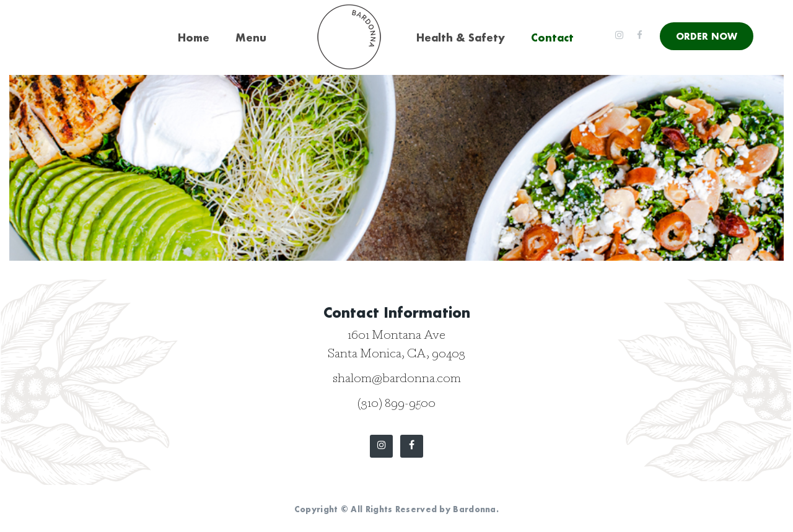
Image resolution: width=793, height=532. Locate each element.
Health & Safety (461, 37)
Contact (552, 37)
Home (194, 37)
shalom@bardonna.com (397, 380)
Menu (251, 37)
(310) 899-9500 (396, 404)
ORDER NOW (707, 36)
